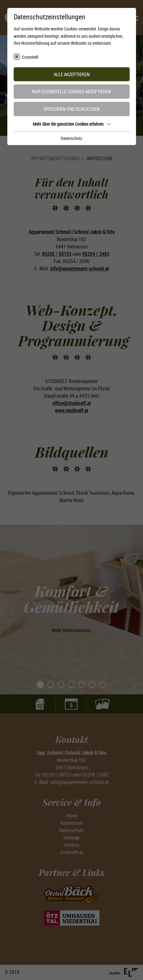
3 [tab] (77, 107)
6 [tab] (92, 685)
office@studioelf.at (72, 403)
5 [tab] (82, 685)
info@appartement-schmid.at (80, 268)
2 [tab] (66, 107)
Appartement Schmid (55, 158)
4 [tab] (87, 107)
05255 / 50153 (57, 254)
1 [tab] (56, 107)
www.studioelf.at (72, 410)
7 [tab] (103, 685)
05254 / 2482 (96, 254)
